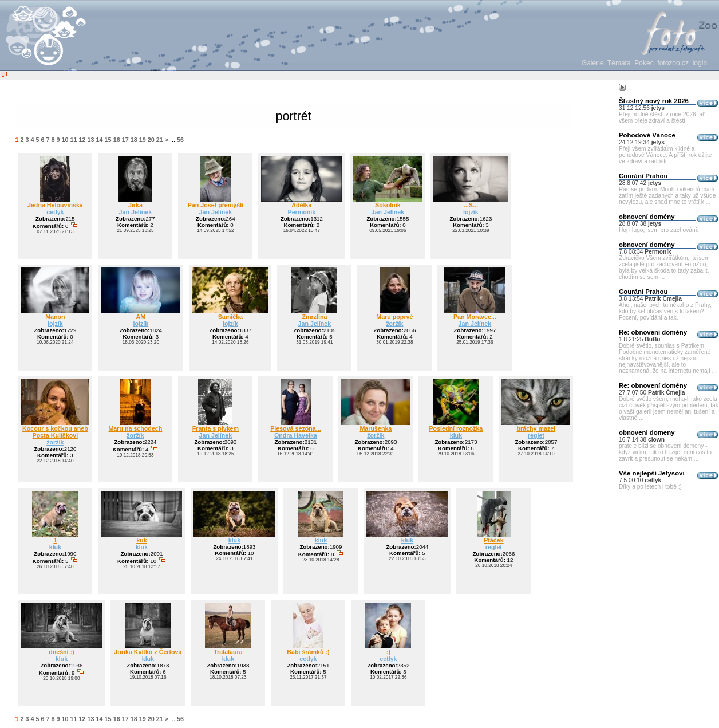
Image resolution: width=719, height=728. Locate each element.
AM (141, 317)
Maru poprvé (394, 317)
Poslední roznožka (456, 428)
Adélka (301, 205)
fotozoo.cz (673, 63)
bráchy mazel (536, 428)
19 (143, 140)
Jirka (135, 205)
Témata (619, 63)
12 (82, 140)
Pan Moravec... (475, 317)
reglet (536, 435)
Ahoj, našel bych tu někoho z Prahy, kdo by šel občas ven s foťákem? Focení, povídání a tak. (665, 311)
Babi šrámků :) (308, 652)
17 (125, 140)
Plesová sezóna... (296, 428)
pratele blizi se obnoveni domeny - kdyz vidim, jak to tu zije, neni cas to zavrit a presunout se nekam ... (665, 452)
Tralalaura (228, 652)
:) (388, 652)
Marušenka (376, 428)
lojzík (471, 212)
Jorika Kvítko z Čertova (148, 652)
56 (180, 140)
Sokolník (388, 205)
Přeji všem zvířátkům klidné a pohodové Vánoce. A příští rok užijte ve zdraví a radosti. (665, 155)
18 (134, 140)
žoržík (394, 324)
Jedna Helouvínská (55, 205)
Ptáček (493, 540)
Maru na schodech (135, 428)
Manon (55, 317)
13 (91, 140)
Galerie (593, 63)
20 (151, 140)
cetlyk (55, 212)
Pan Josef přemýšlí (216, 205)
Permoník (302, 212)
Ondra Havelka (296, 435)
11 (74, 140)
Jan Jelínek (136, 212)
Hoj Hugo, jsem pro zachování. (659, 230)
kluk (456, 435)
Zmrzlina (314, 317)
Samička (230, 317)
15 (108, 140)
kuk (141, 540)
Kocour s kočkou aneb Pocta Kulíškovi (55, 432)
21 (160, 140)
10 (65, 140)
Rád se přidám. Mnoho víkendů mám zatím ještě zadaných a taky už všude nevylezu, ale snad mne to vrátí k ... (667, 196)
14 (100, 140)
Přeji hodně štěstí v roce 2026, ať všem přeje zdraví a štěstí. (662, 117)
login (700, 63)
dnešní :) (62, 652)
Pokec (644, 63)
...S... (471, 205)
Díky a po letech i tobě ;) (650, 487)
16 (117, 140)
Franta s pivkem (216, 428)
